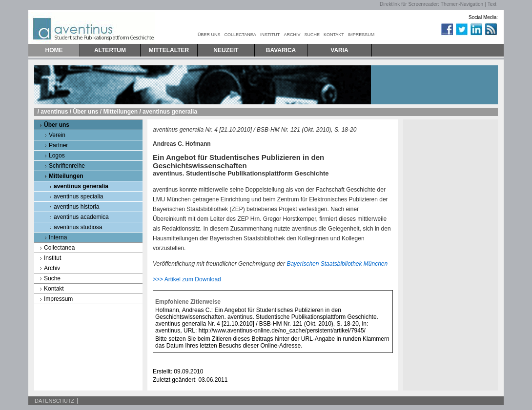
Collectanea (59, 248)
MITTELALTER (169, 50)
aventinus (54, 112)
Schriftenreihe (67, 166)
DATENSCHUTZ (54, 401)
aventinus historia (76, 207)
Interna (58, 237)
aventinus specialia (78, 196)
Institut (52, 258)
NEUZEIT (226, 50)
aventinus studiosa (78, 227)
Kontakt (54, 289)
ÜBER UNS (209, 35)
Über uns (85, 112)
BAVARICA (281, 50)
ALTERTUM (110, 50)
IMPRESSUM (361, 35)
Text (492, 4)
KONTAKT (334, 35)
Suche (52, 278)
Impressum (58, 299)
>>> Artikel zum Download (187, 279)
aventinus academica (81, 217)
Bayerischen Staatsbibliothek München (337, 264)
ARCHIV (292, 35)
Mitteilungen (120, 112)
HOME (54, 50)
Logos (57, 156)
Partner (58, 145)
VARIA (339, 50)
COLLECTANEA (240, 35)
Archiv (52, 268)
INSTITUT (270, 35)
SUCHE (312, 35)
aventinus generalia (81, 186)
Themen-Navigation (462, 4)
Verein (57, 135)
